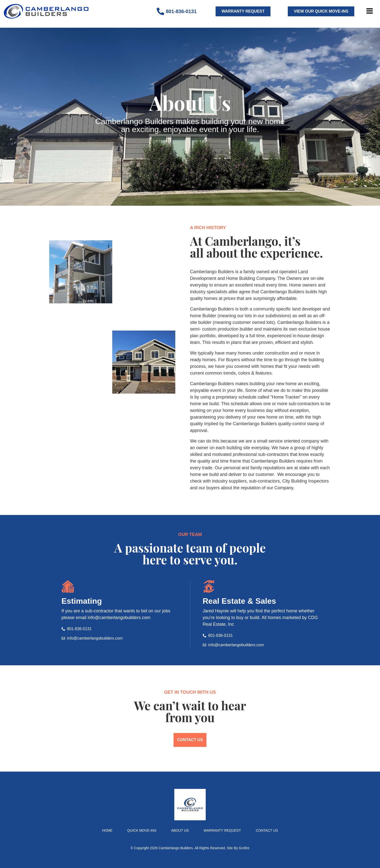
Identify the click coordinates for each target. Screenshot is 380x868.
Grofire (244, 848)
